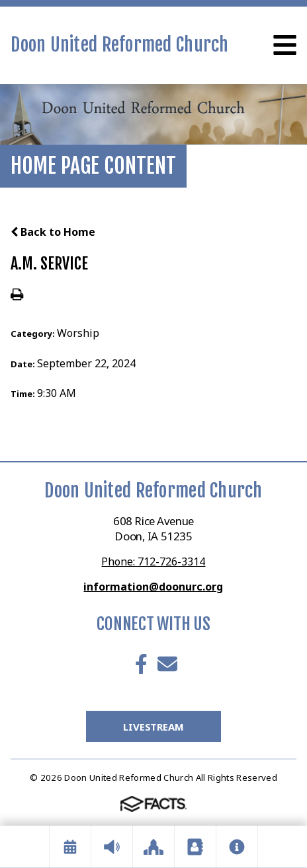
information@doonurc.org (153, 587)
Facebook (141, 664)
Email (167, 664)
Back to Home (53, 232)
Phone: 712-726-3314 (153, 561)
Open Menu (285, 45)
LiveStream (153, 727)
